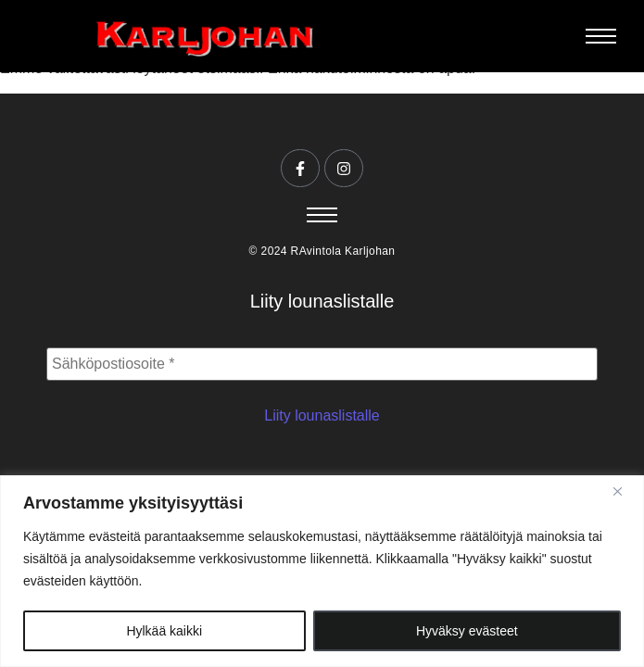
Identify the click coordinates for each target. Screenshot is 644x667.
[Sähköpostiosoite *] (322, 364)
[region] (322, 571)
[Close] (625, 491)
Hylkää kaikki (164, 631)
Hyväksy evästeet (467, 631)
